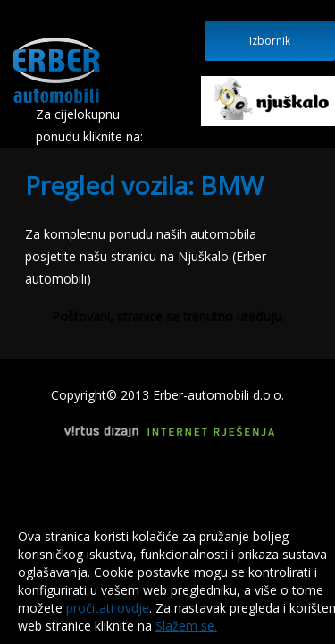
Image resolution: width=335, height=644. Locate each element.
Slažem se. (186, 626)
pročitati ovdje (108, 608)
